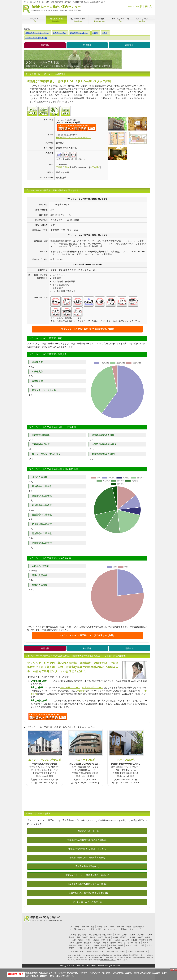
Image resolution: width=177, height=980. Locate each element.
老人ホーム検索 (88, 927)
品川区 (93, 937)
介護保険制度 (139, 927)
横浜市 (149, 940)
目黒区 (117, 940)
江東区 (85, 937)
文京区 (104, 940)
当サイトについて (111, 929)
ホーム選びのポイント (78, 929)
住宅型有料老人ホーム (93, 687)
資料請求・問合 (16, 974)
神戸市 (79, 948)
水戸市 (89, 945)
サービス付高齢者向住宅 (138, 952)
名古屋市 (112, 945)
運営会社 (124, 929)
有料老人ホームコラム (106, 927)
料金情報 (87, 45)
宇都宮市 (72, 945)
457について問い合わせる (48, 717)
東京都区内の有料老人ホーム (101, 935)
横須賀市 (97, 943)
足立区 (117, 935)
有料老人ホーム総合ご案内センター (56, 9)
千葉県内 (81, 691)
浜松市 (128, 945)
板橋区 (133, 935)
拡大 (150, 6)
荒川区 (125, 935)
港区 (110, 940)
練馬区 (96, 940)
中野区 (89, 940)
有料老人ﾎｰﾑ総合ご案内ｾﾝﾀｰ (46, 919)
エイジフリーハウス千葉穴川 (45, 760)
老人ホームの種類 (124, 927)
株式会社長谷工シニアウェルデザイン (74, 137)
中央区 (148, 937)
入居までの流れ (95, 929)
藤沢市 (79, 943)
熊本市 (117, 948)
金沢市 (94, 948)
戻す (146, 6)
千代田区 (72, 940)
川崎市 (72, 943)
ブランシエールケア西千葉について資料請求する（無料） (88, 329)
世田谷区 (132, 937)
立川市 (142, 940)
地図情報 (129, 45)
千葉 (120, 943)
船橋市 (113, 943)
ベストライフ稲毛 (85, 760)
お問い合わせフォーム (107, 960)
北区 (78, 937)
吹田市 (149, 945)
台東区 (140, 937)
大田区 (150, 935)
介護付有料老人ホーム (70, 687)
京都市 (72, 948)
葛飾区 (72, 937)
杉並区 (115, 937)
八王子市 (126, 940)
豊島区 (81, 940)
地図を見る (95, 167)
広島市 (102, 948)
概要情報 (45, 45)
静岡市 (121, 945)
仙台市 (104, 945)
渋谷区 (100, 937)
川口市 (138, 943)
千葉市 (106, 943)
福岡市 (110, 948)
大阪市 (136, 945)
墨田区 (123, 937)
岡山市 (87, 948)
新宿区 (108, 937)
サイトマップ (135, 929)
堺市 (143, 945)
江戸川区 (141, 935)
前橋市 (81, 945)
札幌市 (96, 945)
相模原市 (88, 943)
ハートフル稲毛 (126, 760)
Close (174, 970)
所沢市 (145, 943)
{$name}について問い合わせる (77, 127)
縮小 (142, 6)
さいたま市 (128, 943)
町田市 (134, 940)
